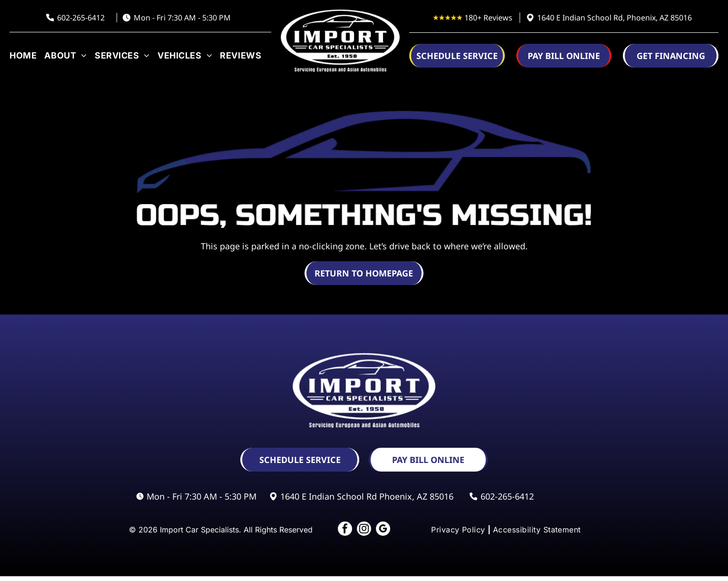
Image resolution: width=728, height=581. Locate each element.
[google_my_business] (388, 532)
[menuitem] (24, 55)
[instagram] (364, 532)
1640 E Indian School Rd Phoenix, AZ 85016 (367, 496)
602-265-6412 (81, 18)
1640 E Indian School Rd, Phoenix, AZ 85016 (615, 18)
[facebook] (340, 532)
